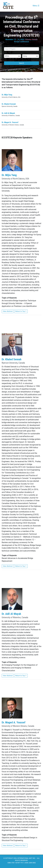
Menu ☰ (36, 6)
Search (21, 63)
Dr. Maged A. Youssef (10, 122)
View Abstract (8, 311)
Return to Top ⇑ (21, 311)
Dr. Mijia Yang (7, 95)
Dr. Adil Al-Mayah (8, 113)
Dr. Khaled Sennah (9, 104)
